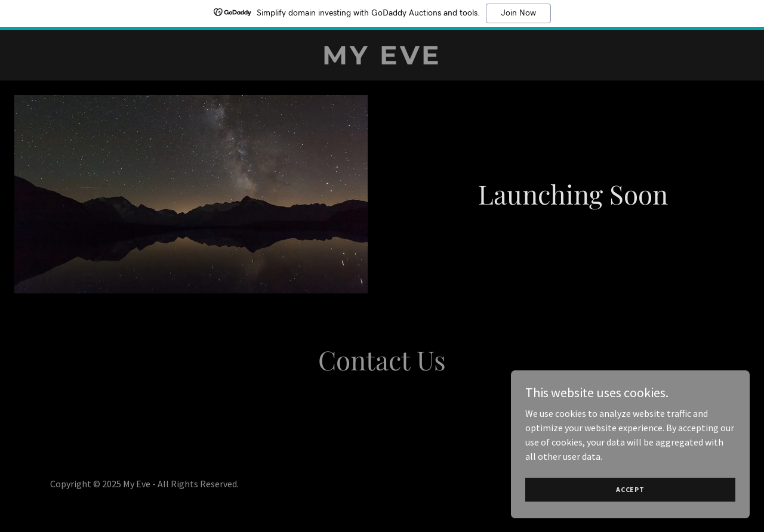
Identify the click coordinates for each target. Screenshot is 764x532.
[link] (382, 61)
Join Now (518, 13)
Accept (630, 489)
